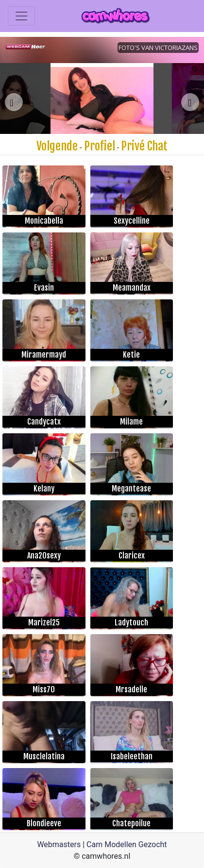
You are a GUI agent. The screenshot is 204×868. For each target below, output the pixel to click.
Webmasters (59, 844)
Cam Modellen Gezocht (127, 844)
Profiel (100, 146)
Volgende (57, 146)
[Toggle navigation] (21, 16)
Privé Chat (144, 146)
